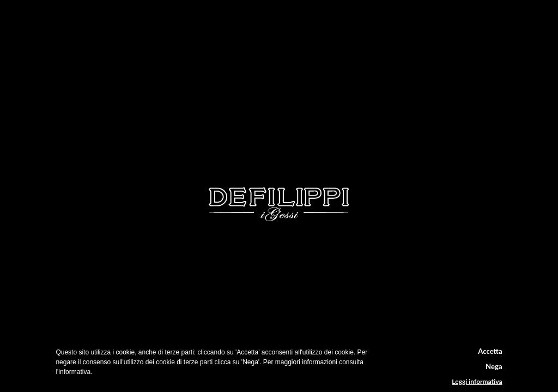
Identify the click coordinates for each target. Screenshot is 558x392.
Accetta (490, 351)
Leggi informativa (477, 382)
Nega (494, 366)
